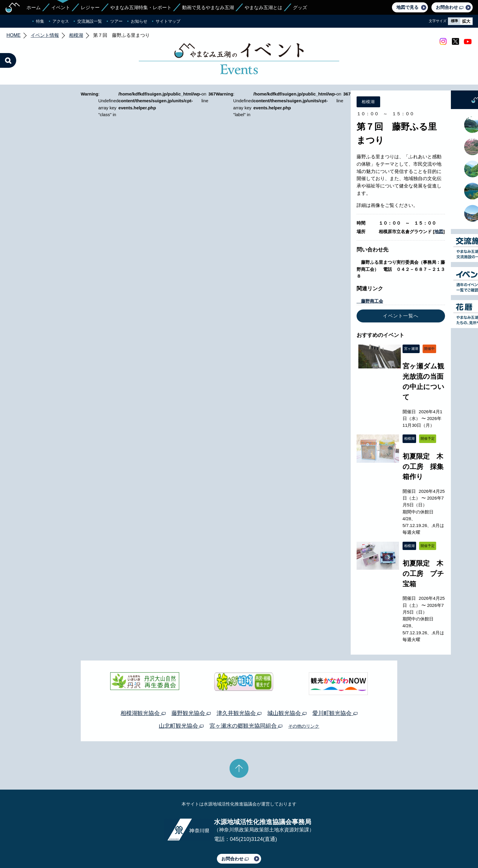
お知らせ (139, 21)
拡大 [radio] (466, 21)
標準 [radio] (454, 21)
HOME (14, 35)
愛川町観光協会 (335, 713)
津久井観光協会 (239, 713)
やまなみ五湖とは (263, 8)
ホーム (34, 8)
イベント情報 (45, 35)
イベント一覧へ (401, 316)
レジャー (90, 8)
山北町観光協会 (181, 726)
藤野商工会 (370, 301)
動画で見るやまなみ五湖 (208, 8)
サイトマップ (168, 21)
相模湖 (76, 35)
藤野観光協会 (191, 713)
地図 (439, 232)
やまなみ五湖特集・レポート (141, 8)
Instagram (443, 42)
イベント (61, 8)
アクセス (61, 21)
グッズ (300, 8)
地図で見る (407, 7)
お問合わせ (450, 7)
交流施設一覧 (90, 21)
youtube (468, 42)
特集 (40, 21)
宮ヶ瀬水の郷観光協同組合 (246, 726)
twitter (455, 42)
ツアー (116, 21)
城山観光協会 (287, 713)
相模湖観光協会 (143, 713)
